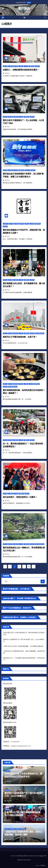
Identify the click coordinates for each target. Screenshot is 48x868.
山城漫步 (21, 66)
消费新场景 (32, 66)
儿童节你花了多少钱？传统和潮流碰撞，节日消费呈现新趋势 (23, 646)
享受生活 (5, 117)
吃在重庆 (10, 66)
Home (37, 865)
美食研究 (37, 66)
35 (29, 567)
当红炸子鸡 (7, 771)
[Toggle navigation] (24, 18)
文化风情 (26, 66)
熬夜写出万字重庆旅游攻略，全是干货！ (20, 337)
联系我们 (43, 865)
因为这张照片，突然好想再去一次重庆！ (20, 497)
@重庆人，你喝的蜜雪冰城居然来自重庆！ (21, 70)
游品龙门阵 (27, 170)
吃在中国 (5, 66)
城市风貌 (16, 66)
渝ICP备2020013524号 (35, 856)
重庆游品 (24, 8)
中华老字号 (6, 224)
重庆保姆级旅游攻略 (40, 333)
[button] (45, 18)
